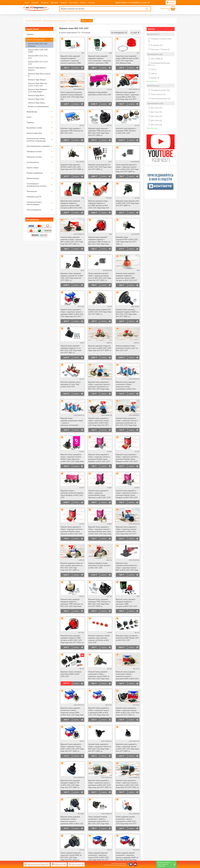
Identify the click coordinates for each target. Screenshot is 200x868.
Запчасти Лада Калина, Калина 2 (37, 69)
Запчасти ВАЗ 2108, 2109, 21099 (38, 51)
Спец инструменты (34, 210)
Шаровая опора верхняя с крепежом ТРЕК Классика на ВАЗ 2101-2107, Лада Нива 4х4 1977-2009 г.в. (99, 132)
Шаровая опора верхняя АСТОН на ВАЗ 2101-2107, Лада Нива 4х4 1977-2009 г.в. (72, 167)
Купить (76, 68)
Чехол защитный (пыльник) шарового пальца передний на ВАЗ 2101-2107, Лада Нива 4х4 (72, 96)
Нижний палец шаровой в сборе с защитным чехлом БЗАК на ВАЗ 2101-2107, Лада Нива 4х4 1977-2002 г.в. (127, 711)
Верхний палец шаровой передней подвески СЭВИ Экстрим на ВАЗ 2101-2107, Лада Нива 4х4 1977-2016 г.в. (72, 639)
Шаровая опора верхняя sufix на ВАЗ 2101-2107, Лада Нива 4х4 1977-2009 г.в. (127, 203)
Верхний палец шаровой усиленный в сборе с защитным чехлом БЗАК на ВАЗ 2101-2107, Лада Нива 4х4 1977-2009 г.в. (72, 712)
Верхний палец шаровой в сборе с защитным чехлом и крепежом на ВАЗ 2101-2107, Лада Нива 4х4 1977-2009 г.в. (100, 784)
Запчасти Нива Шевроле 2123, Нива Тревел (37, 90)
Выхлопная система (34, 128)
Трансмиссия (32, 191)
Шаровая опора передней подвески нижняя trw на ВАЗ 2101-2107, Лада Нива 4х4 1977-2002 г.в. (72, 277)
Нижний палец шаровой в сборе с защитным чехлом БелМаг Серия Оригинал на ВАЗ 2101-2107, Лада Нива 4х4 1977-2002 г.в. (100, 494)
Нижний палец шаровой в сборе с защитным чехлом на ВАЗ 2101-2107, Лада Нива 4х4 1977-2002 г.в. (100, 748)
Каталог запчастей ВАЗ (36, 40)
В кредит (35, 3)
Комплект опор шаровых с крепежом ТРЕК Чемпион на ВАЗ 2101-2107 (126, 131)
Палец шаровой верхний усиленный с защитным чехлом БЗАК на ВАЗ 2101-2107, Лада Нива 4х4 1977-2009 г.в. (99, 856)
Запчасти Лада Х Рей (36, 99)
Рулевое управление (35, 173)
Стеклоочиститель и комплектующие (34, 203)
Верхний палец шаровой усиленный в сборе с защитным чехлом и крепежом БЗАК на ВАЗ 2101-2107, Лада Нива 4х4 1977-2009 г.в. (127, 675)
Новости (64, 3)
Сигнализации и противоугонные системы (37, 185)
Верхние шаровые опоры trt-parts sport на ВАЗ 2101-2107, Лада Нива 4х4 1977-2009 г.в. (100, 348)
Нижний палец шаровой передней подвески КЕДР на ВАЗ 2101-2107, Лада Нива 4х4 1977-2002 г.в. (127, 313)
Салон (29, 117)
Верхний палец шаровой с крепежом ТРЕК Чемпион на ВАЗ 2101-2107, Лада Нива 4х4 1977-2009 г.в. (99, 603)
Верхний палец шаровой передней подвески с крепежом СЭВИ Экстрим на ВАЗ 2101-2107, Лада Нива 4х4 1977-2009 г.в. (127, 603)
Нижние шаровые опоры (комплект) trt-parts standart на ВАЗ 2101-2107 (99, 565)
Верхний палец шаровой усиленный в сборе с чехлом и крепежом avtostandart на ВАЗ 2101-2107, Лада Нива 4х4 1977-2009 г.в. (72, 422)
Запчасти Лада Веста (36, 95)
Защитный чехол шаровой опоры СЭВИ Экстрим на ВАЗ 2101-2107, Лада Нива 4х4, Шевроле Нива (127, 59)
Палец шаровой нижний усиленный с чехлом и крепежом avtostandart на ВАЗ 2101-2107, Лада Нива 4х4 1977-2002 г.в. (99, 820)
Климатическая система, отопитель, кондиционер (36, 140)
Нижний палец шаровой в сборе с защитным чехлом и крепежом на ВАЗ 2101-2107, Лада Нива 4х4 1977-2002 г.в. (127, 784)
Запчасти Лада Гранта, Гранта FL (39, 75)
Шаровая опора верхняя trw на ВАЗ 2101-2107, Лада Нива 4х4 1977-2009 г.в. (100, 167)
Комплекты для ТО (34, 197)
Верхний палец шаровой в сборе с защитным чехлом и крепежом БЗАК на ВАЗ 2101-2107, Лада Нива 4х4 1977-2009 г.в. (99, 712)
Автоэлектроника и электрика (38, 146)
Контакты (45, 3)
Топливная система (34, 151)
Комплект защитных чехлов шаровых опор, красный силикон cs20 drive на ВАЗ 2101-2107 (99, 639)
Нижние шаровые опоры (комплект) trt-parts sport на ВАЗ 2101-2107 (127, 348)
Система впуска (33, 162)
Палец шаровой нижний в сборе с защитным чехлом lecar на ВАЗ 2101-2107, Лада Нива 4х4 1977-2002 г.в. (100, 277)
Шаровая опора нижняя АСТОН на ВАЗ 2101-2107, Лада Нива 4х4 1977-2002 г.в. (127, 241)
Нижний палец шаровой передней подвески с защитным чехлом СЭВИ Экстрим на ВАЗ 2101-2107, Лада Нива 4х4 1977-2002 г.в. (127, 277)
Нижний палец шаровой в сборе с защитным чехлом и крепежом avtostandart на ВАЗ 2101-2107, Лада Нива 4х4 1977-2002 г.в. (127, 422)
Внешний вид (32, 112)
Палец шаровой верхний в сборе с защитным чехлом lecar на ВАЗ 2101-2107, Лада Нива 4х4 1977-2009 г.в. (127, 168)
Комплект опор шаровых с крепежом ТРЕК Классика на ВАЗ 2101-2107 (72, 131)
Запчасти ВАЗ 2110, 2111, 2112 (38, 57)
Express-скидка (33, 168)
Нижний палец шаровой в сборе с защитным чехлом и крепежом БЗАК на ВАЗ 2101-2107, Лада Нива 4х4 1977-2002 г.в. (72, 313)
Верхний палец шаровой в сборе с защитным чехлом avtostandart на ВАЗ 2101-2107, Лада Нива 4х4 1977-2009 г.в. (126, 530)
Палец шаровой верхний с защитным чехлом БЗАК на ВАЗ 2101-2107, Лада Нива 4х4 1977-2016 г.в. (71, 856)
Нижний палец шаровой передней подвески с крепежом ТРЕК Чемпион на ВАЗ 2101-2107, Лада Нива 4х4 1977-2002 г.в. (72, 603)
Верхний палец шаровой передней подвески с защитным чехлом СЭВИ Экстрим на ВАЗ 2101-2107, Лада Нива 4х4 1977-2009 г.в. (72, 205)
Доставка (54, 3)
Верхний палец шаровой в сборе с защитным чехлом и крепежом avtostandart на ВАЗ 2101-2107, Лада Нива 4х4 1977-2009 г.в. (99, 386)
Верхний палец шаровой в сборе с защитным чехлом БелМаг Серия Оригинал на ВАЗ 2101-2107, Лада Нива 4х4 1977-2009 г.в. (72, 458)
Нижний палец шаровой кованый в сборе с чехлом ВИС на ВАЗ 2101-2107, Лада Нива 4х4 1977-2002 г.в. (72, 241)
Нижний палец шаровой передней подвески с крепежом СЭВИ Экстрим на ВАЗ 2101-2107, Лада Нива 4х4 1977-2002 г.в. (99, 241)
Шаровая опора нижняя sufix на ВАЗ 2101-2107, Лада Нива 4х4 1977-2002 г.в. (100, 312)
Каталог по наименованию (38, 106)
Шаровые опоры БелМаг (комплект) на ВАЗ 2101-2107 (100, 93)
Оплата (83, 3)
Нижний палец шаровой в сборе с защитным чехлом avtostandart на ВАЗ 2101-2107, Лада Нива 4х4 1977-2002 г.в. (99, 422)
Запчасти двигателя (34, 133)
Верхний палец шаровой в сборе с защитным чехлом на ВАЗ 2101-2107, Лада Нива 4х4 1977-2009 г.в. (127, 748)
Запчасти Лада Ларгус (36, 103)
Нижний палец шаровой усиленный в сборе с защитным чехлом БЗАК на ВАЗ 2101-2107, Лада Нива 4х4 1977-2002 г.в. (99, 675)
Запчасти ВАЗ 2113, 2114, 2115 (38, 63)
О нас (27, 3)
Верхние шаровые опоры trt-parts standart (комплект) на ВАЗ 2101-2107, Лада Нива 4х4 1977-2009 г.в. (72, 567)
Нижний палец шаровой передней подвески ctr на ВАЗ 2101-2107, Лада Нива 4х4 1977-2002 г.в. (71, 349)
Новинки (30, 34)
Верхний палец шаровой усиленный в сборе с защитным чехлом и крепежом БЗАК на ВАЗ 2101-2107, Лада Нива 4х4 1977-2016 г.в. (72, 820)
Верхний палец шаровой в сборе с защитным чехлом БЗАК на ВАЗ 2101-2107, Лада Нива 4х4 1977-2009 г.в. (72, 748)
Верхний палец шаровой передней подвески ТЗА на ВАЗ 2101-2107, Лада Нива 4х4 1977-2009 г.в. (70, 784)
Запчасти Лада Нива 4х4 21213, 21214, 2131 (37, 84)
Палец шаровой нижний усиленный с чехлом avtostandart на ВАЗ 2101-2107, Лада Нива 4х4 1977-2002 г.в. (126, 820)
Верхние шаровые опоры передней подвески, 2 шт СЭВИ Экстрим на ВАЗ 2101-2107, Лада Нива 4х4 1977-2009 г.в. (99, 205)
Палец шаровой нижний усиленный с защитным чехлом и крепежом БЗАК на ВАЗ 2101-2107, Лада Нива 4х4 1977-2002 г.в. (127, 856)
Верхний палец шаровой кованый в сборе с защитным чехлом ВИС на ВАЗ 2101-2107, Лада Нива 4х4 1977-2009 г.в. (127, 96)
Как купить (74, 3)
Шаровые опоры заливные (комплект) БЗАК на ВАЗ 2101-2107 (71, 674)
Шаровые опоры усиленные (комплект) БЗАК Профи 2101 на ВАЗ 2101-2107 (127, 638)
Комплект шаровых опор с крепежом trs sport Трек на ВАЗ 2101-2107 (71, 384)
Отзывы (92, 3)
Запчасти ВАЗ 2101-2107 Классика (38, 45)
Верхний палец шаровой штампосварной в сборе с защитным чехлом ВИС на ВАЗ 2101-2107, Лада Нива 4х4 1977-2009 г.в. (127, 567)
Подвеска (30, 122)
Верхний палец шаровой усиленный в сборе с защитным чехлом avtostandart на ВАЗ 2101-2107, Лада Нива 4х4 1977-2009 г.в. (126, 386)
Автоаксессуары (33, 178)
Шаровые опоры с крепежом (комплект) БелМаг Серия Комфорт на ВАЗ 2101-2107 (72, 494)
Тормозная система (34, 157)
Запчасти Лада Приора (37, 80)
